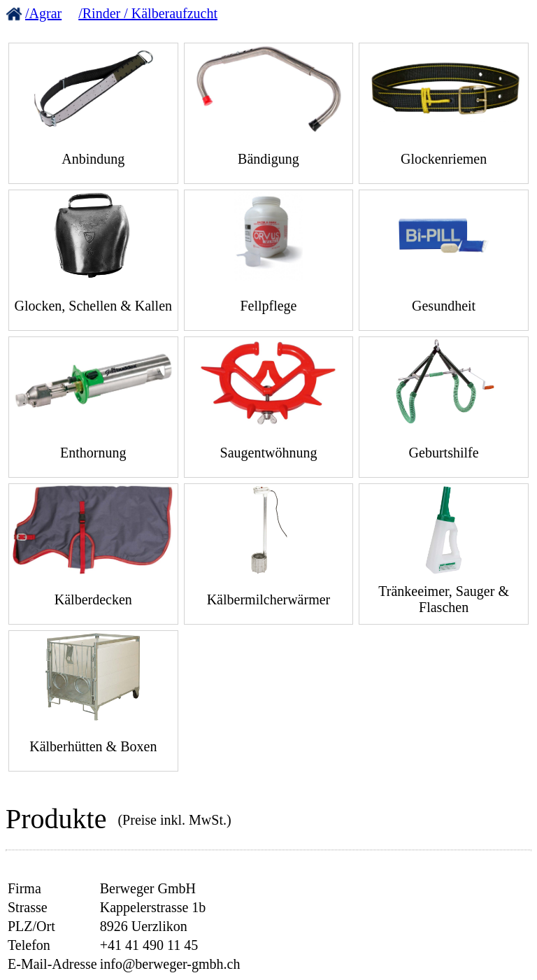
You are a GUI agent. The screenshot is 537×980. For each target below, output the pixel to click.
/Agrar (43, 13)
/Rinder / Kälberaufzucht (148, 13)
